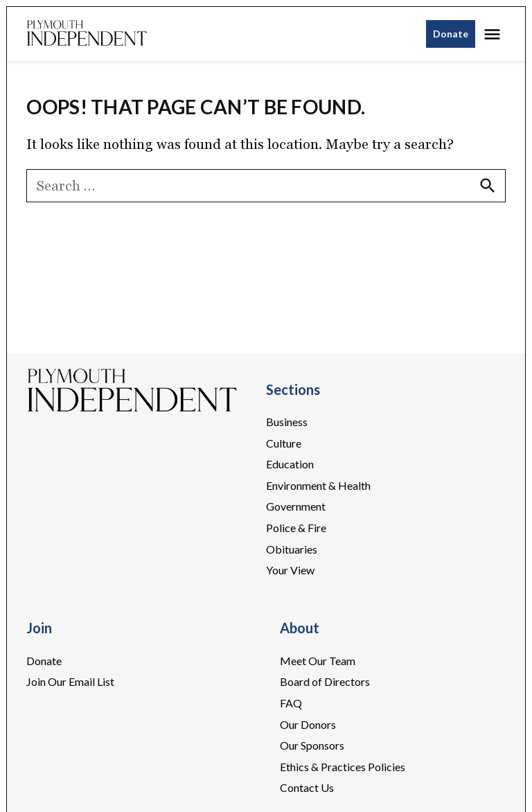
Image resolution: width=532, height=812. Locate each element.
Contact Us (307, 787)
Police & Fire (296, 528)
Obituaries (292, 549)
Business (287, 422)
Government (296, 506)
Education (290, 464)
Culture (284, 443)
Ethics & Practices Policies (343, 767)
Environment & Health (318, 485)
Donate (451, 34)
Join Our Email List (70, 681)
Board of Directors (325, 681)
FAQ (291, 703)
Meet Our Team (318, 661)
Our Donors (308, 724)
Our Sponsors (312, 745)
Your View (290, 570)
